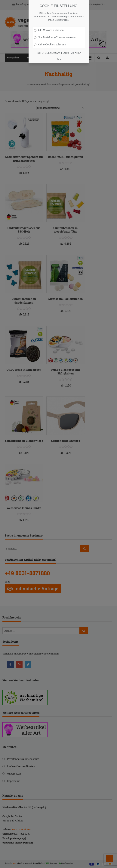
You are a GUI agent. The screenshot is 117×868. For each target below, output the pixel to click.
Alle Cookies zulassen (49, 30)
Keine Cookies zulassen (50, 44)
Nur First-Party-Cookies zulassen (55, 37)
